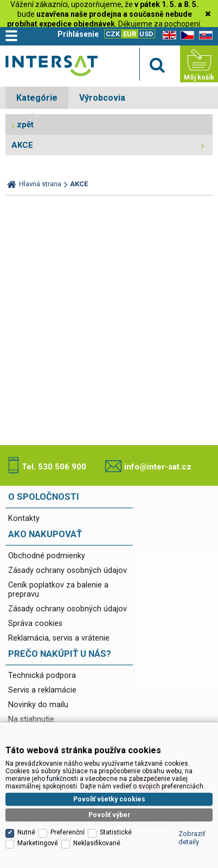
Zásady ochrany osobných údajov (68, 570)
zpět (25, 125)
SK (204, 35)
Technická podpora (42, 676)
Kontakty (24, 518)
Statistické (116, 832)
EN (168, 35)
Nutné (26, 832)
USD (146, 34)
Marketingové (38, 843)
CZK (113, 34)
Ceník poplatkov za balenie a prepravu (58, 590)
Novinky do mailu (38, 705)
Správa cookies (35, 624)
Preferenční (68, 832)
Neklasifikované (97, 843)
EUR (130, 34)
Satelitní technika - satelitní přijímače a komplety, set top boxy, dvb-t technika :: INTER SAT (52, 66)
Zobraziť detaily (192, 838)
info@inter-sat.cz (158, 467)
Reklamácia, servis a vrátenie (59, 638)
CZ (185, 35)
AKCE (22, 145)
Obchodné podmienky (47, 556)
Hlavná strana (40, 184)
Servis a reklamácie (42, 690)
